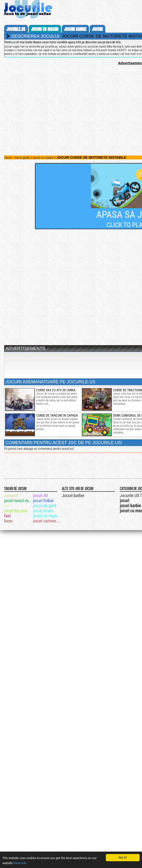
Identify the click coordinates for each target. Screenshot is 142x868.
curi (7, 506)
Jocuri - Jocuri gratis (17, 158)
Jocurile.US (129, 495)
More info (20, 863)
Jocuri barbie (73, 495)
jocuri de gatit (45, 506)
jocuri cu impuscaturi (47, 516)
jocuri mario (43, 511)
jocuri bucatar (16, 511)
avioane (11, 495)
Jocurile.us (16, 29)
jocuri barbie (75, 29)
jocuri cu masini (45, 29)
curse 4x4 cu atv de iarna (56, 390)
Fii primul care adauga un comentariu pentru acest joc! (39, 449)
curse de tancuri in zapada (57, 415)
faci (7, 516)
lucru (8, 521)
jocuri (97, 29)
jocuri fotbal (43, 501)
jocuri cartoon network (47, 521)
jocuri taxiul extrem (18, 501)
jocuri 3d (40, 495)
